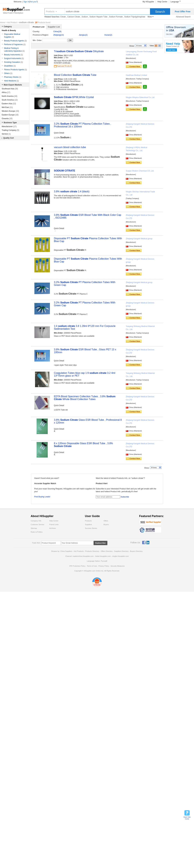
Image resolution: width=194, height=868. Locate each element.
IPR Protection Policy (77, 566)
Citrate (63, 17)
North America (10, 96)
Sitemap (34, 528)
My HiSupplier (148, 2)
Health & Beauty (9, 30)
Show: (132, 46)
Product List (39, 27)
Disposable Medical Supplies (12, 36)
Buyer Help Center (187, 818)
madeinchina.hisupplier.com (83, 556)
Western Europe (10, 111)
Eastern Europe (10, 115)
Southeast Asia (10, 89)
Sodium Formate (116, 17)
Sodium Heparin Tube (98, 17)
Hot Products (79, 551)
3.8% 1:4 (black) (72, 191)
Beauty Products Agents (15, 41)
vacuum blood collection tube (70, 147)
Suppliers (88, 524)
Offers (106, 521)
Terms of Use (92, 566)
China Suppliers (66, 551)
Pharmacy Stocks (13, 77)
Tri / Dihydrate (79, 51)
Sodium (85, 17)
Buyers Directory (136, 551)
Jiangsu (83, 35)
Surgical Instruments (14, 58)
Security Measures (118, 566)
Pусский (104, 561)
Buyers (106, 524)
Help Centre (162, 2)
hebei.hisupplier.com (103, 556)
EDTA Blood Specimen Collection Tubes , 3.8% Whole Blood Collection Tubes (85, 398)
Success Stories (91, 528)
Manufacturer (9, 126)
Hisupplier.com (19, 10)
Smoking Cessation (13, 62)
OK (70, 40)
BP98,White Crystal (74, 97)
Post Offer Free (183, 11)
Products (50, 11)
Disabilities (10, 66)
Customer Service (37, 524)
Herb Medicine (11, 81)
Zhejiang (58, 35)
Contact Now (135, 66)
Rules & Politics (37, 532)
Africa (6, 92)
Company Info (36, 521)
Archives (53, 528)
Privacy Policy (104, 566)
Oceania (7, 119)
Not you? (33, 2)
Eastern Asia (9, 104)
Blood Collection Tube (75, 75)
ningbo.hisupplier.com (120, 556)
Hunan (108, 35)
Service (6, 134)
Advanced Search (183, 17)
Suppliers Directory (122, 551)
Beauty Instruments (13, 55)
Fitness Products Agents (15, 70)
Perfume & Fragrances (15, 44)
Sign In (26, 2)
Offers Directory (107, 551)
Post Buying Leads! (42, 497)
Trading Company (10, 130)
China (57, 32)
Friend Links (54, 524)
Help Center (54, 521)
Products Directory (93, 551)
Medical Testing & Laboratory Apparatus (14, 50)
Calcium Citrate (74, 17)
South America (10, 100)
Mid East (7, 107)
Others (8, 73)
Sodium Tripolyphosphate (135, 17)
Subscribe (125, 497)
